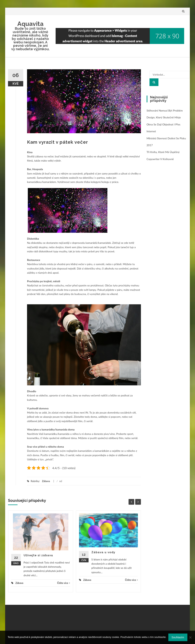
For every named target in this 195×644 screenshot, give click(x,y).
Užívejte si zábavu (38, 555)
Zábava (46, 481)
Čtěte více (64, 583)
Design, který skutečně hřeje (164, 117)
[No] (190, 637)
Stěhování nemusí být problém (165, 110)
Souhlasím (178, 637)
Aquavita (30, 24)
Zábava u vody (103, 552)
